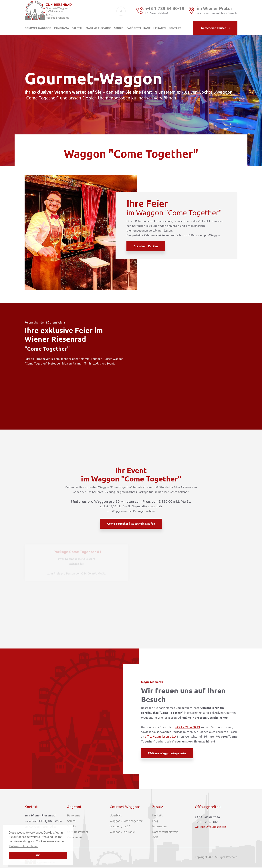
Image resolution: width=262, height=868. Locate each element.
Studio (119, 28)
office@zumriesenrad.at (161, 736)
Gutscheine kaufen (215, 28)
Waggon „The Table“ (123, 832)
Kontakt (175, 28)
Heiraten (160, 28)
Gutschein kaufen (146, 246)
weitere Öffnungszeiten (210, 826)
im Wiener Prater (215, 8)
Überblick (116, 815)
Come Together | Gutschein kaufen (131, 523)
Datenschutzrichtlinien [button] (24, 846)
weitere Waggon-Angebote (167, 753)
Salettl (77, 28)
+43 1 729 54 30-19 (165, 8)
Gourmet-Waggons (38, 28)
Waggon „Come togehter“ (127, 821)
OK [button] (38, 856)
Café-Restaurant (138, 28)
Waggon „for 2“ (120, 826)
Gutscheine (74, 837)
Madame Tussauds (98, 28)
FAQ (155, 821)
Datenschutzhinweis (165, 832)
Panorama (61, 28)
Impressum (159, 826)
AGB (155, 837)
